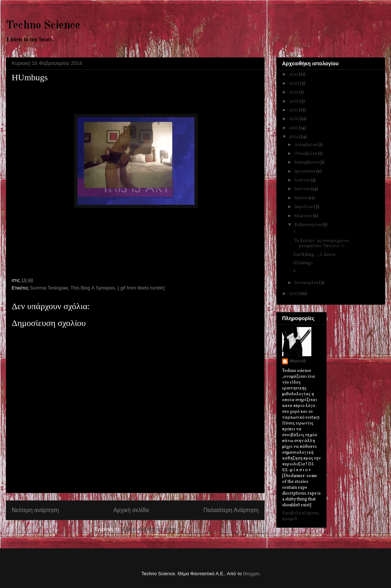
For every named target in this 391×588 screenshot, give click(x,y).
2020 (295, 84)
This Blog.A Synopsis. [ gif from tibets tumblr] (118, 288)
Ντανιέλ (298, 361)
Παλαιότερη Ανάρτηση (231, 510)
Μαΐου (301, 198)
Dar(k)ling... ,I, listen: (315, 255)
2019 (294, 92)
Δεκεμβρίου (306, 145)
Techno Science (43, 26)
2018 (294, 101)
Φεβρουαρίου (308, 225)
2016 (294, 119)
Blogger (251, 574)
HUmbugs (303, 263)
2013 (294, 294)
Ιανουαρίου (307, 283)
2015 (294, 128)
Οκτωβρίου (306, 154)
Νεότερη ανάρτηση (35, 510)
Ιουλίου (302, 180)
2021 (294, 74)
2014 (294, 137)
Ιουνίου (302, 189)
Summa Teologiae (49, 288)
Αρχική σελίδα (131, 510)
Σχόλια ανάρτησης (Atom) (149, 529)
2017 (294, 110)
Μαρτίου (303, 216)
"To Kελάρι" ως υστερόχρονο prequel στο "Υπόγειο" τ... (321, 243)
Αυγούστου (305, 172)
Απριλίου (304, 207)
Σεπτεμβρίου (307, 162)
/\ (295, 232)
